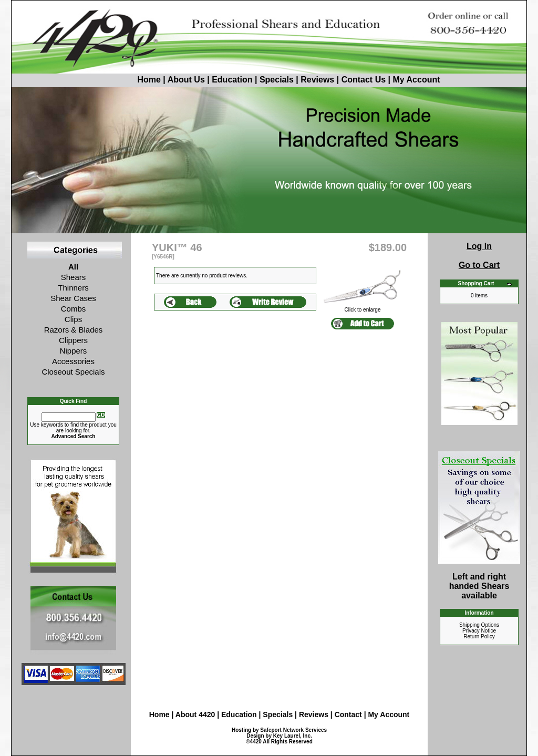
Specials (277, 80)
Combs (74, 309)
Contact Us (364, 80)
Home (129, 80)
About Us (188, 80)
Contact (349, 714)
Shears (74, 277)
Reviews (317, 80)
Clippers (73, 340)
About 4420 (195, 714)
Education (232, 80)
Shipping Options (479, 625)
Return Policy (479, 636)
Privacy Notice (479, 631)
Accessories (73, 361)
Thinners (73, 288)
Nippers (74, 351)
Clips (73, 319)
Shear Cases (73, 298)
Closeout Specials (73, 372)
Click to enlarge (363, 307)
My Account (416, 80)
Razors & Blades (74, 330)
